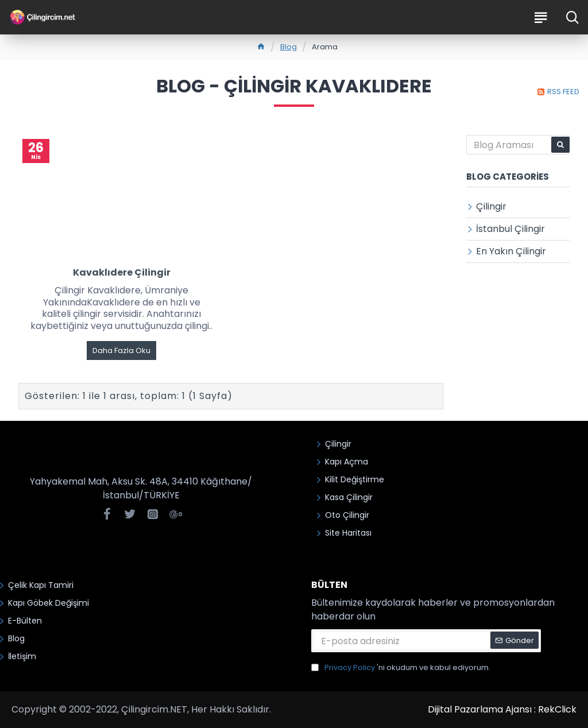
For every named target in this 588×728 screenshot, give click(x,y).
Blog (289, 47)
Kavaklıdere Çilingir (122, 273)
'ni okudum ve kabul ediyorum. (401, 668)
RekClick (557, 709)
